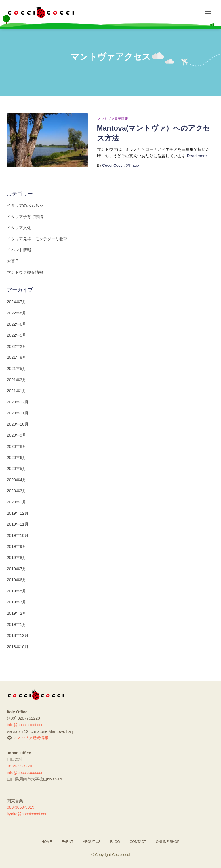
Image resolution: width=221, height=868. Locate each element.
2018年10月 (18, 647)
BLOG (115, 842)
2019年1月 (17, 624)
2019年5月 (17, 591)
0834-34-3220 (19, 766)
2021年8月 (17, 357)
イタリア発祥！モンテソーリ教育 (37, 239)
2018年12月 (18, 635)
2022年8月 (17, 313)
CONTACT (138, 842)
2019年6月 (17, 580)
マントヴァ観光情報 (113, 119)
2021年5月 (17, 369)
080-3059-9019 (21, 807)
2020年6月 (17, 458)
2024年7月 (17, 302)
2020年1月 (17, 502)
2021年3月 (17, 380)
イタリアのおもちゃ (25, 205)
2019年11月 (18, 524)
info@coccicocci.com (26, 725)
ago (132, 165)
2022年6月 (17, 324)
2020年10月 (18, 424)
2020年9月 (17, 435)
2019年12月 (18, 513)
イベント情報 (19, 250)
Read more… (199, 156)
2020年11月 (18, 413)
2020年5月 (17, 469)
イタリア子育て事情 (25, 217)
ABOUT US (92, 842)
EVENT (67, 842)
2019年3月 (17, 602)
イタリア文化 (19, 228)
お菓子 (13, 261)
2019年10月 (18, 535)
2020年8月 (17, 446)
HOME (47, 842)
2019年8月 (17, 558)
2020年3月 (17, 491)
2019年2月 (17, 613)
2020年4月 (17, 480)
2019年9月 (17, 546)
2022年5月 (17, 335)
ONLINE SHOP (168, 842)
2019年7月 (17, 569)
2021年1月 (17, 391)
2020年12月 (18, 402)
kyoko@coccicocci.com (28, 814)
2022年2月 (17, 346)
